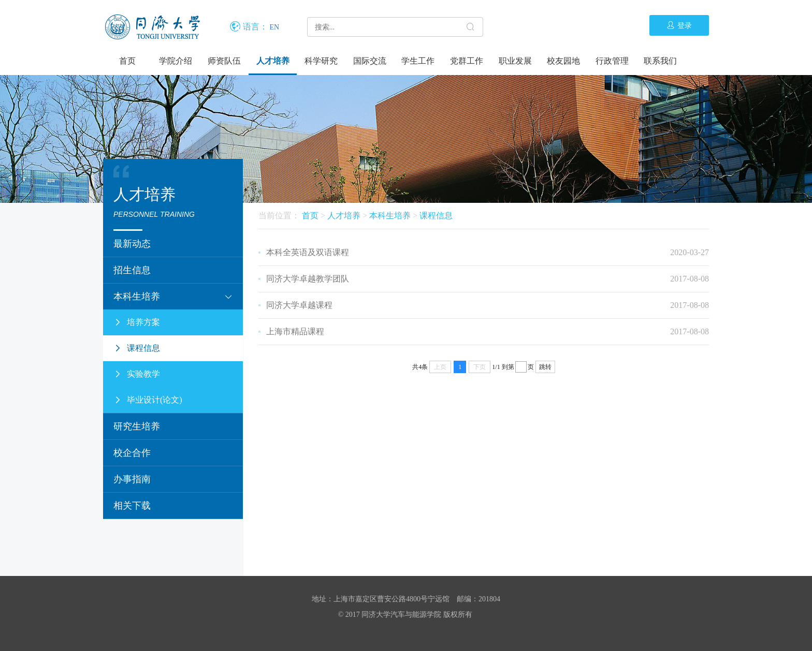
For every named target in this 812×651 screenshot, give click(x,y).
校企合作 (132, 453)
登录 (679, 25)
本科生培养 (173, 297)
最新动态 (132, 244)
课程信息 (137, 348)
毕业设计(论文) (148, 400)
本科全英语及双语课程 (308, 252)
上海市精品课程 (295, 331)
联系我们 (660, 61)
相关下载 (132, 506)
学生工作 (418, 61)
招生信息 (132, 270)
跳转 (545, 367)
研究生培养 (137, 426)
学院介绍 (176, 61)
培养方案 (137, 322)
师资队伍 (224, 61)
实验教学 (137, 374)
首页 (127, 61)
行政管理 (612, 61)
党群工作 (467, 61)
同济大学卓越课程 (299, 305)
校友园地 (563, 61)
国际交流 (370, 61)
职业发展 (515, 61)
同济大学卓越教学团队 (308, 279)
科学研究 (321, 61)
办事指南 (132, 479)
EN (275, 27)
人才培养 (273, 61)
